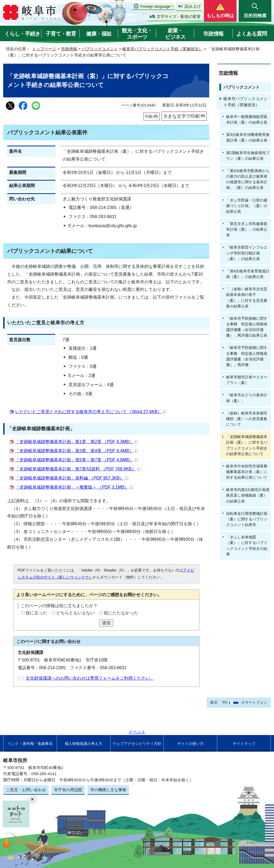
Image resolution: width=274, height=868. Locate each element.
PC (225, 702)
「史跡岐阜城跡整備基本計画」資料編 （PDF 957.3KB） (72, 478)
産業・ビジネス (175, 34)
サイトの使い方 (191, 744)
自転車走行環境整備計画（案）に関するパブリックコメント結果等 (247, 519)
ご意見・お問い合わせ (26, 790)
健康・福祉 (99, 34)
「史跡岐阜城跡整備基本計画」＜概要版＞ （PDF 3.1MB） (74, 487)
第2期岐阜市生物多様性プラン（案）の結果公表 (248, 156)
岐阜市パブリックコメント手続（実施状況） (162, 49)
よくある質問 (252, 34)
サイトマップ (244, 744)
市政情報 (213, 34)
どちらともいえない (75, 613)
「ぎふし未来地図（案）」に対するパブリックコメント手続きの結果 (247, 545)
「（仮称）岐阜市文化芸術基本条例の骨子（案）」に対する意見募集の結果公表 (247, 297)
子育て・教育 (61, 34)
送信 (106, 623)
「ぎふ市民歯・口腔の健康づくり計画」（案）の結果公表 (247, 206)
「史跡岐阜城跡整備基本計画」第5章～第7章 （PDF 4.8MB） (77, 460)
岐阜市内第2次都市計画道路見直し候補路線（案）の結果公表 (248, 495)
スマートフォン (254, 702)
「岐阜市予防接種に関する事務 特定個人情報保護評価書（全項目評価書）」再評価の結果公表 (247, 327)
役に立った (36, 613)
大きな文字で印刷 (181, 116)
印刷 (149, 116)
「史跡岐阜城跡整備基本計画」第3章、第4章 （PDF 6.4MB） (77, 451)
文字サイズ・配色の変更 (179, 16)
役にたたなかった (121, 613)
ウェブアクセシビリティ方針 (137, 744)
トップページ (44, 49)
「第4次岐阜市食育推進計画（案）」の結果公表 (248, 274)
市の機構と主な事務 (108, 790)
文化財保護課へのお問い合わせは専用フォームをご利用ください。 (90, 678)
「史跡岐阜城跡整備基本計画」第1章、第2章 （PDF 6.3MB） (77, 442)
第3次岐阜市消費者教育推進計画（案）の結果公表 (248, 137)
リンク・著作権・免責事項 (30, 744)
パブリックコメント (100, 49)
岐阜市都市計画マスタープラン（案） (247, 380)
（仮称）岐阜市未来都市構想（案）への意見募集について (247, 419)
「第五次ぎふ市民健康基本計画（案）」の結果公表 (247, 229)
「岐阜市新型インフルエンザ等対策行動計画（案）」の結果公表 (247, 253)
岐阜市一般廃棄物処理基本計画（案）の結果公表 (247, 119)
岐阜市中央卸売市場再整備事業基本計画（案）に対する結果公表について (247, 472)
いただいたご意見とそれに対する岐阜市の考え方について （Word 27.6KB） (91, 412)
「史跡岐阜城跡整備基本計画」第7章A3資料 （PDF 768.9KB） (78, 469)
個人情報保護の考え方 (83, 744)
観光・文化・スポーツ (137, 34)
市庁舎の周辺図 (68, 790)
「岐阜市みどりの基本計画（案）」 (247, 398)
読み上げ (193, 6)
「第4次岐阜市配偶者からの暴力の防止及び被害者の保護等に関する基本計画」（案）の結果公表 (248, 179)
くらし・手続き (22, 34)
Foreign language (155, 6)
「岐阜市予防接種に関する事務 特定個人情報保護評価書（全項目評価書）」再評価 (247, 356)
